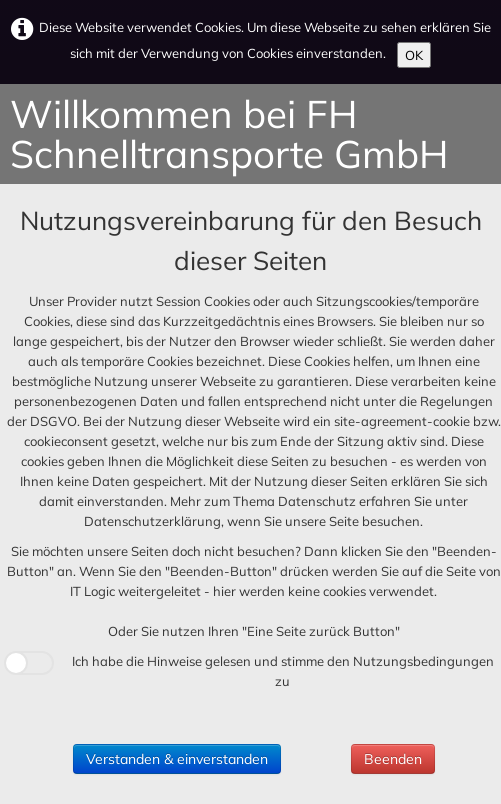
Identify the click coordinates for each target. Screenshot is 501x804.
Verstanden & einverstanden (177, 759)
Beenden (393, 759)
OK (414, 55)
